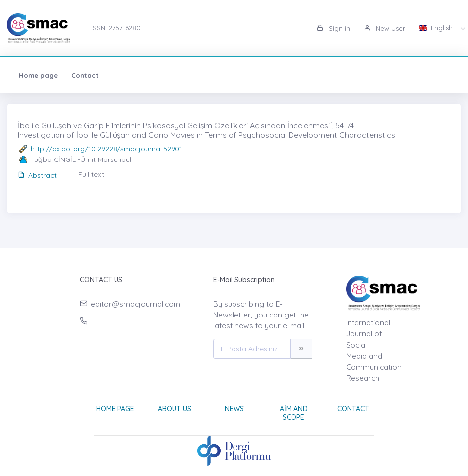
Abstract (37, 175)
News (234, 409)
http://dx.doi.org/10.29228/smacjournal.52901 (107, 149)
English (437, 28)
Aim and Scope (294, 413)
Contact (85, 75)
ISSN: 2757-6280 (116, 28)
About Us (175, 409)
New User (384, 28)
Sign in (333, 28)
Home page (38, 75)
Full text (91, 174)
